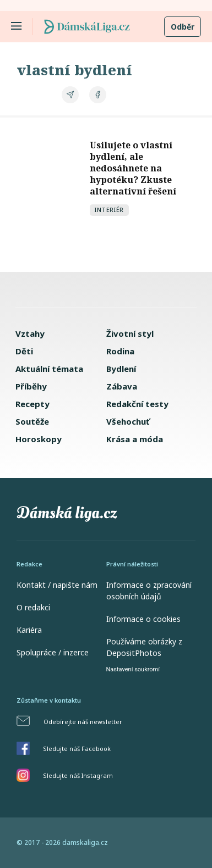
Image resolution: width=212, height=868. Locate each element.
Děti (24, 351)
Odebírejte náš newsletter (83, 722)
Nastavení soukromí (133, 669)
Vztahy (30, 333)
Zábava (122, 386)
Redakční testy (137, 404)
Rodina (120, 351)
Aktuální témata (49, 369)
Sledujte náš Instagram (78, 775)
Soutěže (32, 421)
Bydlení (121, 369)
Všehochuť (128, 421)
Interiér (109, 210)
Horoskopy (39, 439)
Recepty (32, 404)
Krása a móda (135, 439)
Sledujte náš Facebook (77, 749)
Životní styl (130, 333)
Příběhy (31, 386)
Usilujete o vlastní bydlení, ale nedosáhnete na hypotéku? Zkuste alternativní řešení (133, 168)
